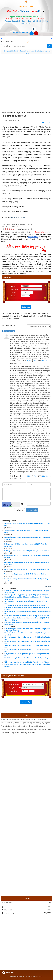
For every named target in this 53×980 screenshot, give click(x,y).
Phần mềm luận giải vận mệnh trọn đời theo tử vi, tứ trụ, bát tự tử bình (23, 726)
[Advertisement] (26, 83)
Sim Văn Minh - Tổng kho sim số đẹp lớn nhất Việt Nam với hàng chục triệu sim (26, 723)
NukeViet (21, 976)
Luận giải (26, 307)
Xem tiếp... (48, 586)
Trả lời (29, 361)
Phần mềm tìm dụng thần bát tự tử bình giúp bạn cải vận (19, 733)
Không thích (45, 361)
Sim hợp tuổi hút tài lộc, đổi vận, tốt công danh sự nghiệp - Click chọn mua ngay (26, 729)
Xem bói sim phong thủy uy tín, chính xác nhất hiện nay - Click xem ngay (24, 720)
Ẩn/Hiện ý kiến (9, 331)
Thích (36, 361)
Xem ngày (26, 702)
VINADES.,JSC (38, 976)
